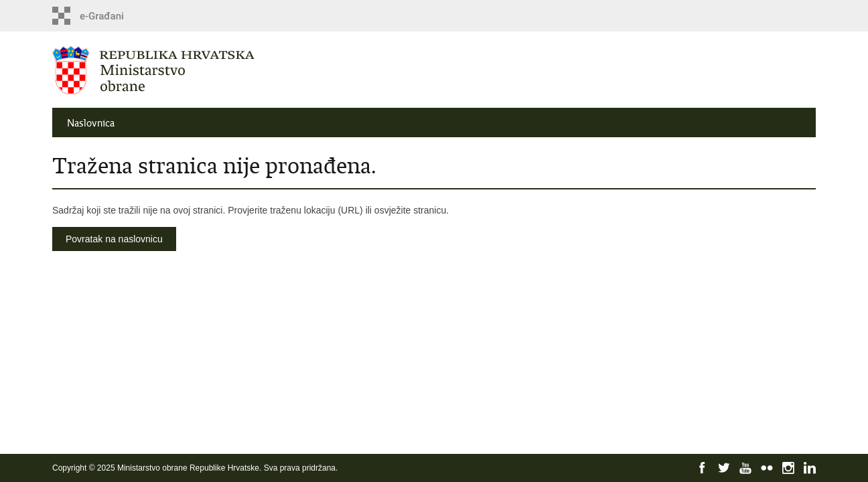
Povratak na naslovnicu (114, 239)
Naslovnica (91, 123)
